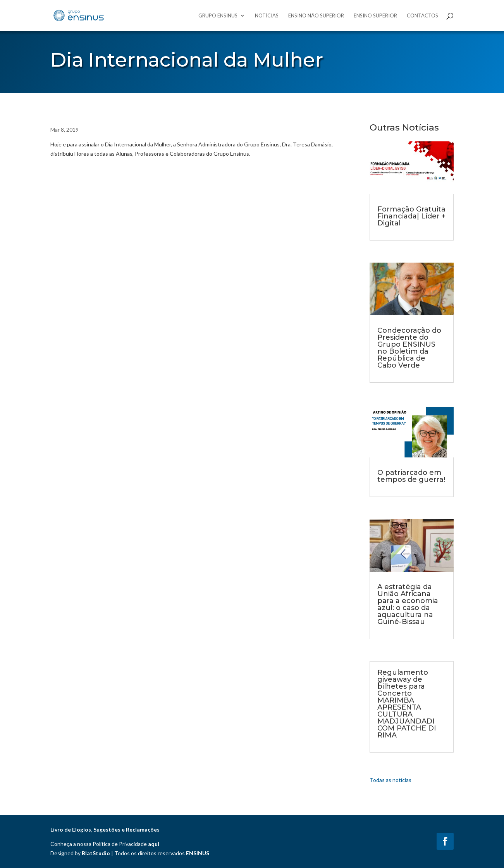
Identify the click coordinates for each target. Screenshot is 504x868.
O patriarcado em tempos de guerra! (411, 476)
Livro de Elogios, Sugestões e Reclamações (105, 829)
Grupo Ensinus (218, 16)
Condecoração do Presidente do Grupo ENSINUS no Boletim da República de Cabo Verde (409, 348)
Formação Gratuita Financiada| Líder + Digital (411, 216)
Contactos (422, 16)
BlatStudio (96, 853)
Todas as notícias (390, 780)
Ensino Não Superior (316, 16)
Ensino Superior (375, 16)
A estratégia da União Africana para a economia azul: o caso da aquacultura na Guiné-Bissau (408, 604)
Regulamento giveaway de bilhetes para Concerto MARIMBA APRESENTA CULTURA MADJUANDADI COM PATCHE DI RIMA (407, 704)
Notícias (267, 16)
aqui (154, 844)
